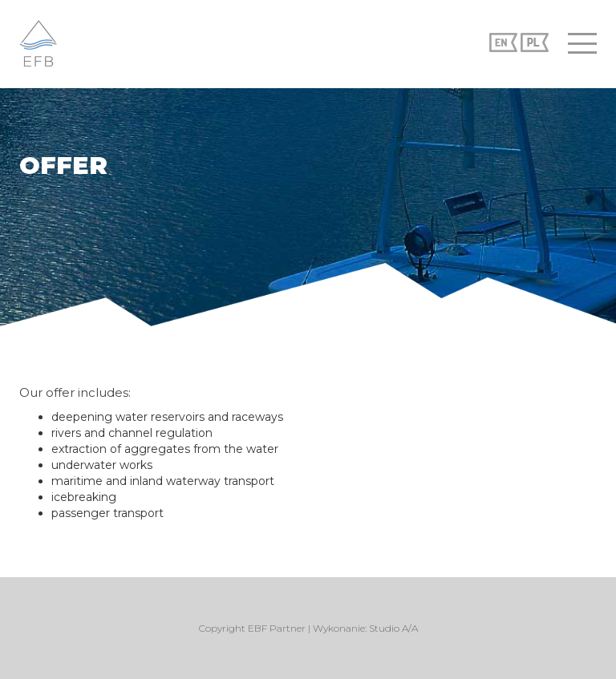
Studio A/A (393, 628)
